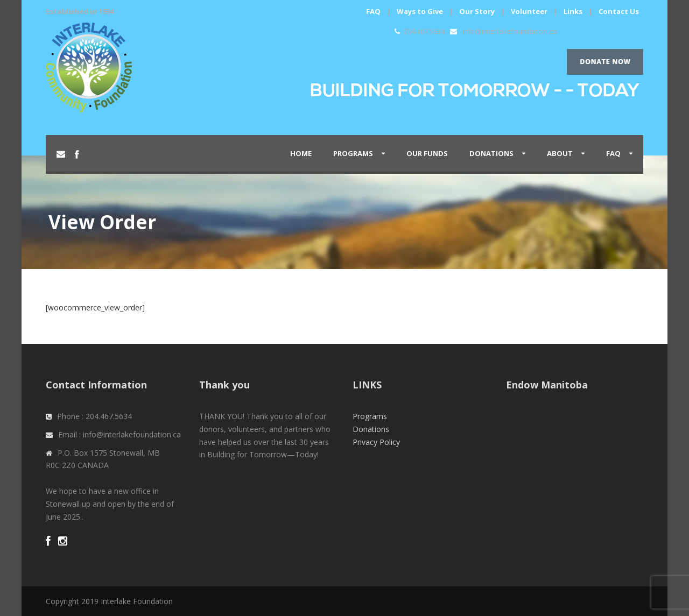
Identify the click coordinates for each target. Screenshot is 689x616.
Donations (491, 153)
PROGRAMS (353, 153)
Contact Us (619, 11)
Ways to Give (420, 11)
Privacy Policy (376, 442)
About (560, 153)
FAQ (373, 11)
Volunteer (529, 11)
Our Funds (427, 153)
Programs (370, 416)
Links (573, 11)
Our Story (477, 11)
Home (301, 153)
